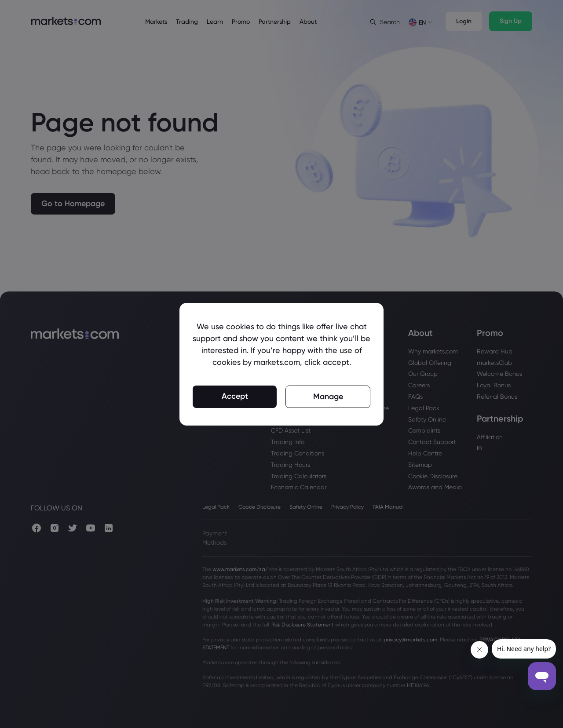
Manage (328, 397)
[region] (281, 364)
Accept (235, 396)
